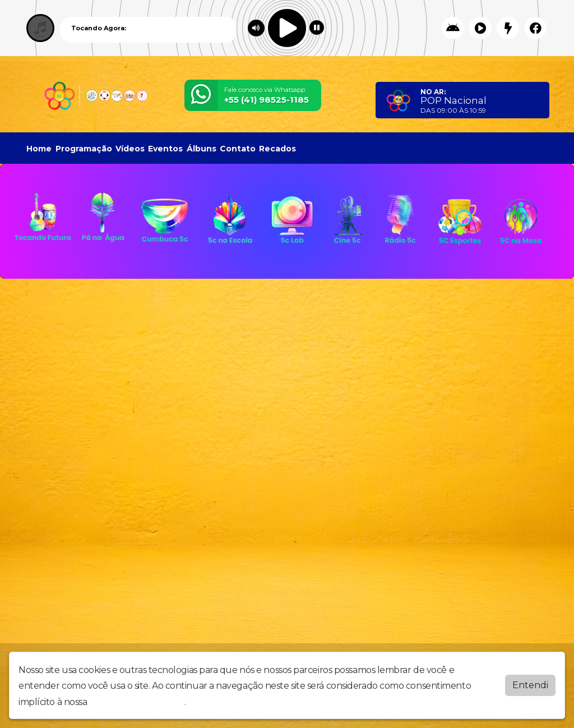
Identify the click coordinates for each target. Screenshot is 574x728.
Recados (277, 149)
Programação (84, 149)
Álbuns (202, 149)
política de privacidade (137, 702)
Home (39, 149)
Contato (238, 149)
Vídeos (130, 149)
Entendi (530, 685)
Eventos (165, 149)
